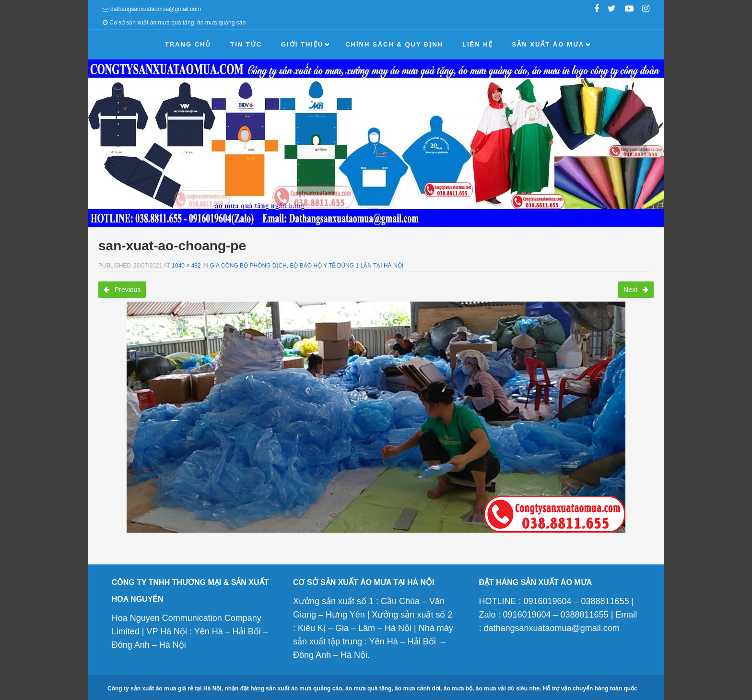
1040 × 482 (186, 266)
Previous (122, 290)
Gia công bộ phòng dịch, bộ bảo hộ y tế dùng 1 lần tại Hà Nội (306, 266)
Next (636, 290)
